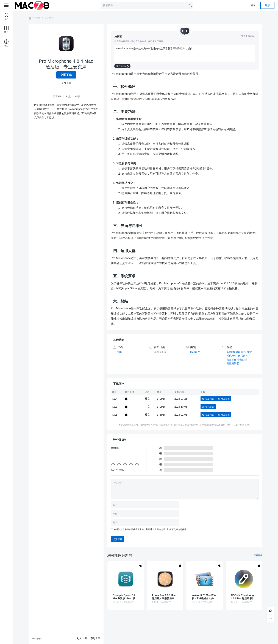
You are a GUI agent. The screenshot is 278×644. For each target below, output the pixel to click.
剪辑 (238, 352)
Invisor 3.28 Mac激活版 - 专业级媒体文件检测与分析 (204, 597)
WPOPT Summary (248, 36)
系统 (229, 356)
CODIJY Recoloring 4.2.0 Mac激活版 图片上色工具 (243, 597)
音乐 (235, 356)
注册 (267, 5)
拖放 (249, 352)
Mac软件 (49, 18)
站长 (120, 352)
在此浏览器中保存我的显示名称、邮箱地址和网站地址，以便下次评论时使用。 (151, 529)
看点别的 (122, 66)
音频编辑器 (233, 363)
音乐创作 (243, 356)
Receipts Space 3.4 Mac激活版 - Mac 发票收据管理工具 (125, 597)
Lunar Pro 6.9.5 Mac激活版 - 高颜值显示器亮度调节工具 (164, 597)
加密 (244, 352)
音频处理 (242, 360)
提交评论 (118, 539)
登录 (253, 5)
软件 (38, 18)
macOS (231, 352)
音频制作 (232, 360)
